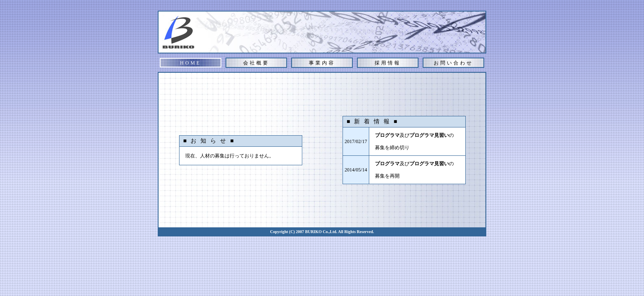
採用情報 (388, 63)
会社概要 (256, 63)
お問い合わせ (453, 63)
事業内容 (322, 63)
